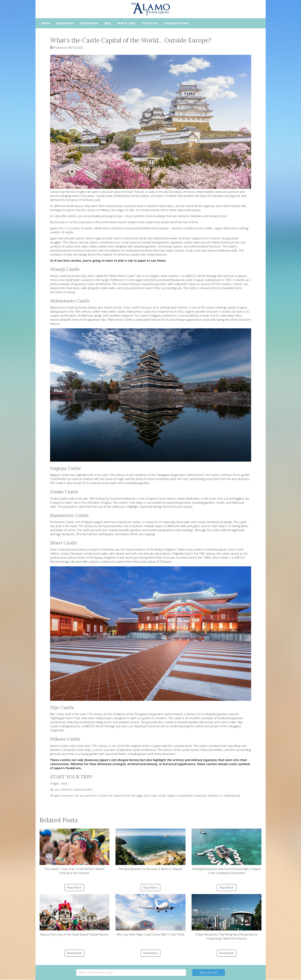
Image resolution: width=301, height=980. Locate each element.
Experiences (65, 23)
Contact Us (149, 23)
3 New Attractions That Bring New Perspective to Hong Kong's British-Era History (227, 917)
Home (46, 23)
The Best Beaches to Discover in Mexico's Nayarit (150, 850)
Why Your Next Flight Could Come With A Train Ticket (150, 915)
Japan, (54, 228)
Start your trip (208, 972)
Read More (74, 887)
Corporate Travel (176, 23)
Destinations (89, 23)
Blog (108, 23)
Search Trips (126, 23)
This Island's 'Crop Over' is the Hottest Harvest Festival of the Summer (75, 852)
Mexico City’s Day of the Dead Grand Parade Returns (75, 915)
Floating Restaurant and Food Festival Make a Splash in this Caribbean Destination (227, 852)
